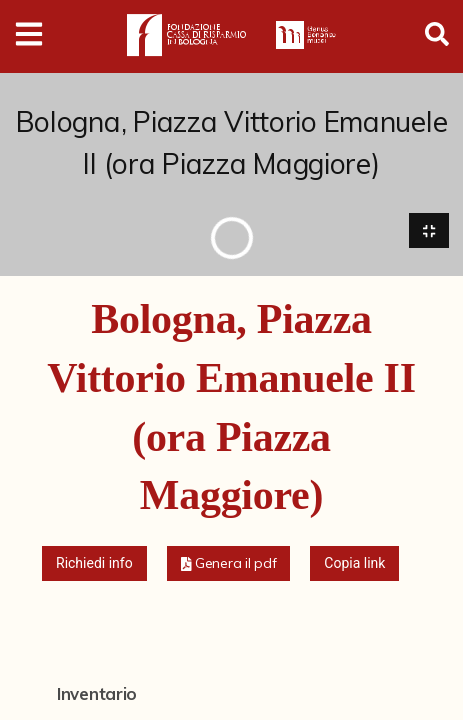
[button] (229, 563)
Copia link (354, 563)
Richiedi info (94, 563)
